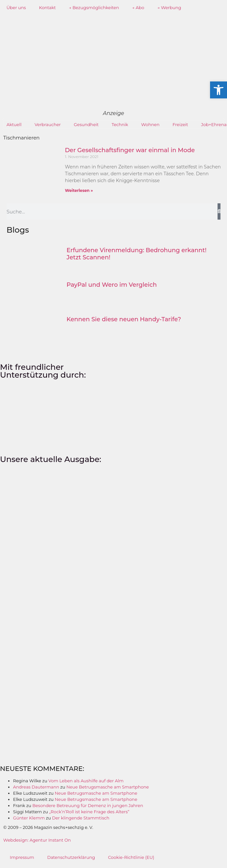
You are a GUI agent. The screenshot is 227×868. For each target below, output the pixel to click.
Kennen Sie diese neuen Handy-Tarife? (124, 319)
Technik (120, 124)
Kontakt (47, 7)
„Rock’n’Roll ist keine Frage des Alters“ (89, 812)
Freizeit (180, 124)
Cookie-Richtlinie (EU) (131, 857)
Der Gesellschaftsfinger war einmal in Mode (130, 150)
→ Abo (138, 7)
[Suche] (219, 211)
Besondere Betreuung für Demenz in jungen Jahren (88, 805)
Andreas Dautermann (36, 787)
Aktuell (14, 124)
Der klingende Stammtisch (81, 818)
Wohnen (150, 124)
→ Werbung (169, 7)
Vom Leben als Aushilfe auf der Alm (86, 781)
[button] (219, 90)
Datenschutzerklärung (71, 857)
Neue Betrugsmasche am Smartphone (107, 787)
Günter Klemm (29, 818)
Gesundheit (86, 124)
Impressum (22, 857)
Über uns (16, 7)
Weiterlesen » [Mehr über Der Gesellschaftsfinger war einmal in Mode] (79, 190)
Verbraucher (48, 124)
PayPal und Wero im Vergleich (112, 285)
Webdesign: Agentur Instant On (37, 840)
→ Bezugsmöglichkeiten (94, 7)
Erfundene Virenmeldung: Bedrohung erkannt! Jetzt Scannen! (136, 254)
